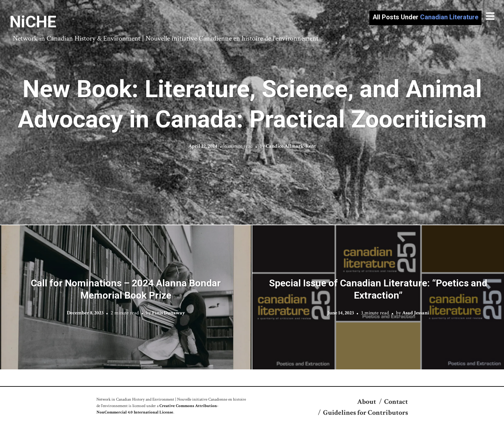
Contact (396, 402)
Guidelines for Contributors (365, 413)
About (367, 402)
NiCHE (33, 22)
